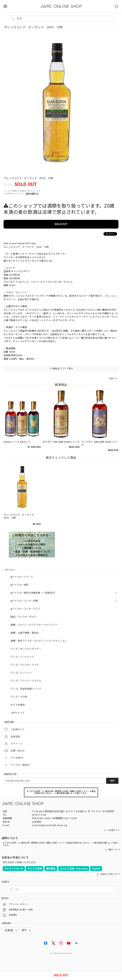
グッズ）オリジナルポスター (26, 649)
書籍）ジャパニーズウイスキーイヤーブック (34, 625)
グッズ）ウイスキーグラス (25, 665)
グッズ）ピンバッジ (21, 673)
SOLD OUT (61, 224)
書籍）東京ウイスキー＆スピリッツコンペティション (39, 641)
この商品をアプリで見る (61, 369)
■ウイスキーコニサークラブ (25, 609)
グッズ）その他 (19, 697)
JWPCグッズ (18, 713)
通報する (113, 379)
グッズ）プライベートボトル (26, 681)
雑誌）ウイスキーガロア (24, 617)
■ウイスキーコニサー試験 (24, 601)
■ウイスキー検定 (20, 585)
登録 (112, 781)
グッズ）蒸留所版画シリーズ (26, 689)
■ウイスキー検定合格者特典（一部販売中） (34, 593)
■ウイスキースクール (22, 577)
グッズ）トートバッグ (22, 657)
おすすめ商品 (18, 705)
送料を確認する (32, 194)
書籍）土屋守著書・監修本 (25, 633)
